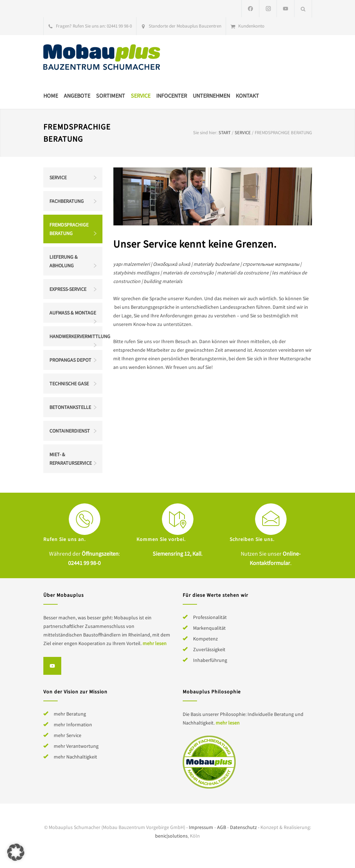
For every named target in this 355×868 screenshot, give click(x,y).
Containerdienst (70, 431)
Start (225, 133)
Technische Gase (69, 384)
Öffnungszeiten (100, 554)
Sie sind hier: (205, 133)
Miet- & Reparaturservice (71, 459)
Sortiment (111, 96)
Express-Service (68, 289)
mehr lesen (155, 643)
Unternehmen (211, 96)
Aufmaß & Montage (73, 313)
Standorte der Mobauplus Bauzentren (185, 26)
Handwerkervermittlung (76, 336)
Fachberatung (67, 201)
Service (141, 96)
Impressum (201, 827)
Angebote (77, 96)
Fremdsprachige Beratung (69, 229)
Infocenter (172, 96)
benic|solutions (171, 836)
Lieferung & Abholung (64, 261)
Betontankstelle (70, 407)
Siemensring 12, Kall (177, 554)
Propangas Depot (70, 360)
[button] (16, 852)
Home (51, 96)
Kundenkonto (251, 26)
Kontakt (247, 96)
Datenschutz (243, 827)
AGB (222, 827)
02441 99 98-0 (119, 26)
